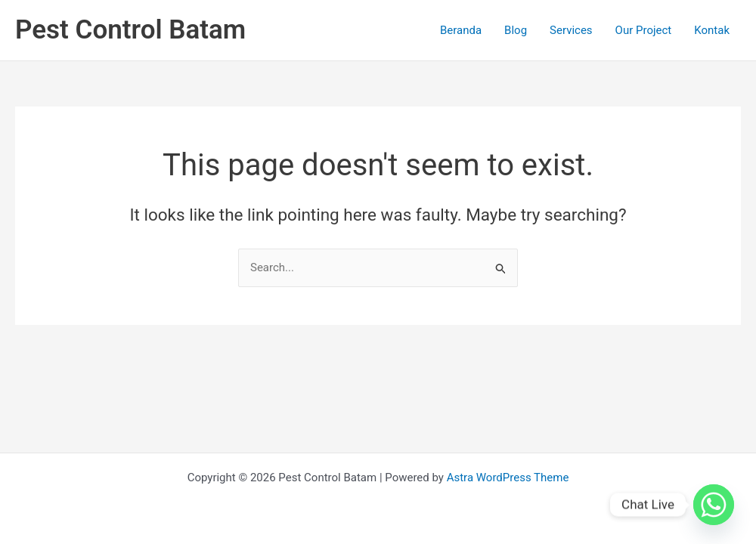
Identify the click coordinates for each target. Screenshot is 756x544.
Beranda (461, 30)
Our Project (644, 30)
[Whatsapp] (714, 505)
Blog (516, 30)
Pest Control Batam (130, 30)
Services (571, 30)
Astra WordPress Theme (508, 478)
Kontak (712, 30)
